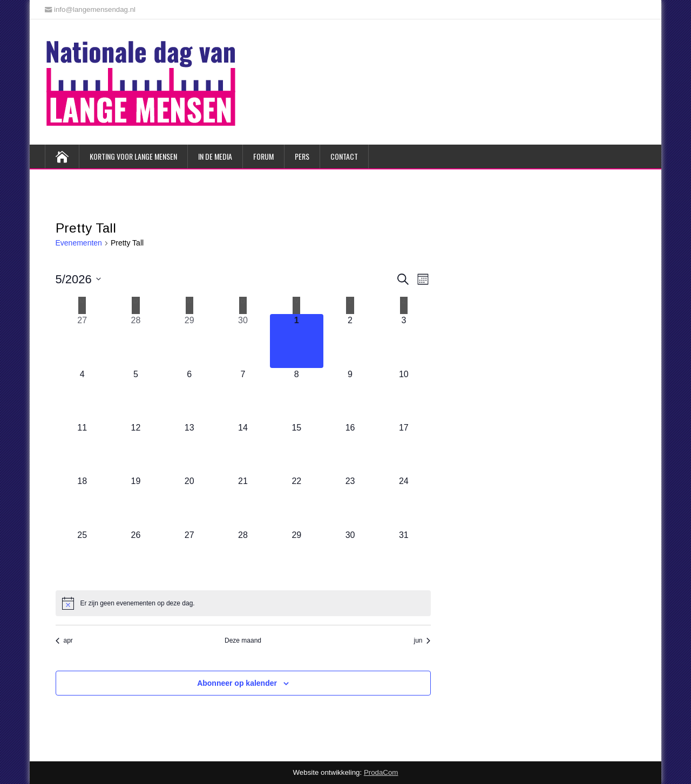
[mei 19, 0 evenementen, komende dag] (136, 502)
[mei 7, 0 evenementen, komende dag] (243, 395)
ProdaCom (381, 772)
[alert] (243, 603)
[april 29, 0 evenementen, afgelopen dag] (189, 341)
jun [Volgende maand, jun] (422, 640)
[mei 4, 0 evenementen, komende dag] (82, 395)
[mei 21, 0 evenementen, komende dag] (243, 502)
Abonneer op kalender (237, 683)
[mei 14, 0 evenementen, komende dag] (243, 448)
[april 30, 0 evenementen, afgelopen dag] (243, 341)
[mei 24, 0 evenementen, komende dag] (404, 502)
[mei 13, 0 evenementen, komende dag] (189, 448)
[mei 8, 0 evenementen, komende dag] (297, 395)
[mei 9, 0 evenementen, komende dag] (350, 395)
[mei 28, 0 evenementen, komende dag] (243, 555)
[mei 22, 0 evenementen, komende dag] (297, 502)
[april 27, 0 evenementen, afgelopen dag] (82, 341)
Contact (344, 156)
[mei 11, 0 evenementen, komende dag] (82, 448)
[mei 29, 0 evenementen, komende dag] (297, 555)
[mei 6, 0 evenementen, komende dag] (189, 395)
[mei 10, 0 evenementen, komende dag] (404, 395)
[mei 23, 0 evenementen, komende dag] (350, 502)
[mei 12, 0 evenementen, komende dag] (136, 448)
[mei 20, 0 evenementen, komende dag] (189, 502)
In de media (215, 156)
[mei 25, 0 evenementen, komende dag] (82, 555)
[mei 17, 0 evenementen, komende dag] (404, 448)
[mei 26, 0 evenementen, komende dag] (136, 555)
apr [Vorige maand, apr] (64, 640)
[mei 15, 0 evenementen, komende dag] (297, 448)
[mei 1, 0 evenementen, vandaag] (297, 341)
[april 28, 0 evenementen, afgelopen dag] (136, 341)
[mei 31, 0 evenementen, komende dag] (404, 555)
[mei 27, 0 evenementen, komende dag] (189, 555)
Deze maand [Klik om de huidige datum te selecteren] (243, 640)
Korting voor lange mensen (133, 156)
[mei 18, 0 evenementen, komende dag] (82, 502)
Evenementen (79, 243)
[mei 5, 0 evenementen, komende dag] (136, 395)
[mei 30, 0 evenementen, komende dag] (350, 555)
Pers (302, 156)
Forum (263, 156)
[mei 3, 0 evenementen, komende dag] (404, 341)
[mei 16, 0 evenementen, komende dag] (350, 448)
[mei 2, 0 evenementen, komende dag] (350, 341)
